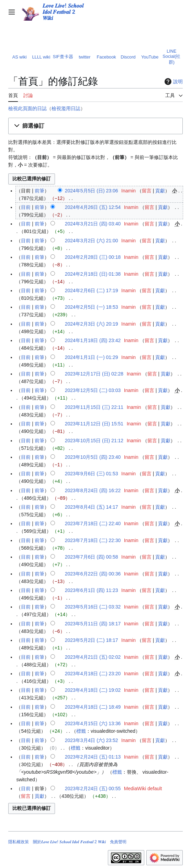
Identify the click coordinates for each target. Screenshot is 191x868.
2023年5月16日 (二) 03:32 (93, 607)
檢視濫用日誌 (66, 108)
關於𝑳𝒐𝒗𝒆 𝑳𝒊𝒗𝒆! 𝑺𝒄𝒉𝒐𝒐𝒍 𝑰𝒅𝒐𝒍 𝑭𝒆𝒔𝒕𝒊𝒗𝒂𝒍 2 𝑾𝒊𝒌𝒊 (69, 842)
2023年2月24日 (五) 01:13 (93, 757)
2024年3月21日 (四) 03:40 (93, 224)
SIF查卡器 (63, 57)
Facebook (106, 57)
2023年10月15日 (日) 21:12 (94, 441)
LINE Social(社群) (171, 57)
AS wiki (20, 57)
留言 (147, 191)
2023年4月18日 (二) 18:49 (93, 707)
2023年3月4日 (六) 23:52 (92, 740)
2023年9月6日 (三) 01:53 (92, 474)
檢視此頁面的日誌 (27, 108)
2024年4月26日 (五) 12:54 (93, 207)
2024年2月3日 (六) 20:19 (92, 324)
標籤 (81, 731)
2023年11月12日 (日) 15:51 (94, 424)
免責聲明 (118, 842)
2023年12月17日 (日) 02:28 (94, 374)
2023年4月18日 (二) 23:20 (93, 674)
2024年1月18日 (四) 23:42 (93, 340)
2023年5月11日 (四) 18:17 (93, 624)
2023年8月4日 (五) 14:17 (92, 507)
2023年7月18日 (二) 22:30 (93, 540)
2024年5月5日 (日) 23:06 (92, 191)
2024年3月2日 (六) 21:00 (92, 241)
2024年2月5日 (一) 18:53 (92, 307)
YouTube (150, 57)
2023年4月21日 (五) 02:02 (93, 657)
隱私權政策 (19, 842)
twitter (85, 57)
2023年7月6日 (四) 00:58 (92, 557)
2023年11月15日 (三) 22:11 (94, 407)
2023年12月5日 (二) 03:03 (93, 390)
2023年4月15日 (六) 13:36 (93, 723)
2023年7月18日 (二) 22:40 (93, 523)
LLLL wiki (41, 57)
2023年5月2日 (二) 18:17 (92, 640)
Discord (128, 57)
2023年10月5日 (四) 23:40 (93, 457)
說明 (173, 82)
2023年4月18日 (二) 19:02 (93, 690)
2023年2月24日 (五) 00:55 (93, 788)
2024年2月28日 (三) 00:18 (93, 257)
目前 (26, 207)
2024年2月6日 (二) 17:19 (92, 290)
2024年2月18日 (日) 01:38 (93, 274)
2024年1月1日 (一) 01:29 (92, 357)
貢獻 (160, 191)
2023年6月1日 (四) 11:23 (92, 590)
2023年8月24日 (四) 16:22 (93, 490)
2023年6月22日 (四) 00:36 (93, 574)
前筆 (40, 191)
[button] (95, 126)
